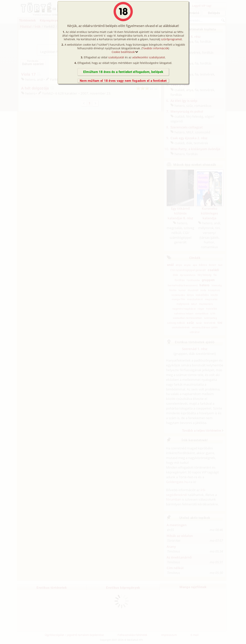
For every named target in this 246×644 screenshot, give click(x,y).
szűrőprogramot (171, 39)
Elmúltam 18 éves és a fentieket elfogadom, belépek (123, 72)
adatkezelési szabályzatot (149, 57)
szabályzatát (116, 57)
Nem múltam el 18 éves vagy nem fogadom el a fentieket (123, 81)
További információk (155, 48)
